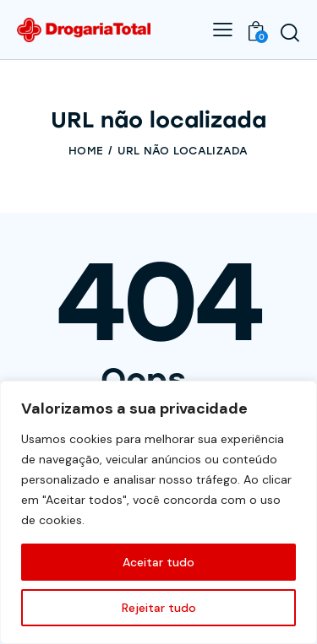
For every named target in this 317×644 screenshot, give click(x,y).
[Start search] (290, 32)
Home (86, 151)
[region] (158, 512)
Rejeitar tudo (159, 608)
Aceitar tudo (158, 562)
